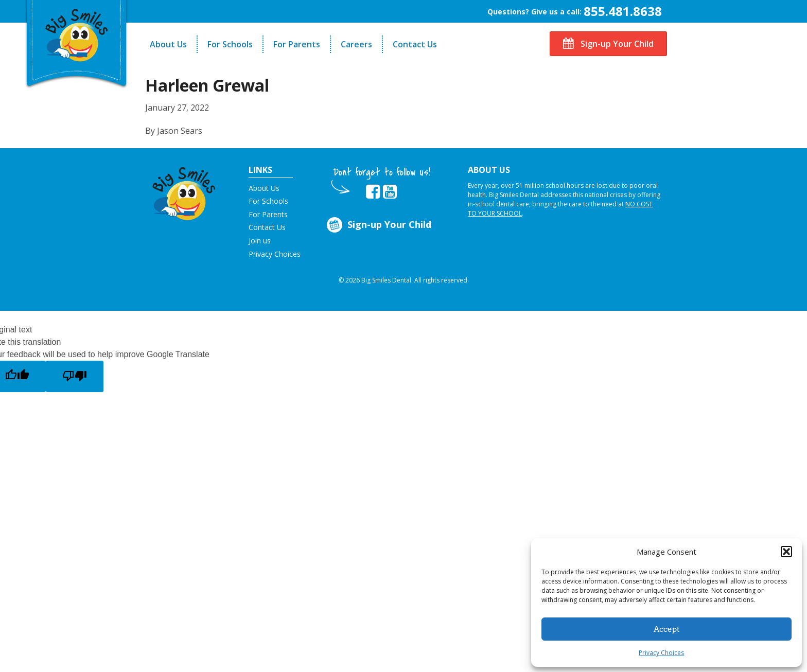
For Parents (297, 44)
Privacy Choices (661, 653)
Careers (356, 44)
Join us (260, 241)
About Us (168, 44)
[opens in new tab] (373, 192)
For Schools (230, 44)
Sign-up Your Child (608, 44)
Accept (667, 629)
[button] (786, 552)
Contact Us (415, 44)
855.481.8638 (623, 11)
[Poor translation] (75, 376)
